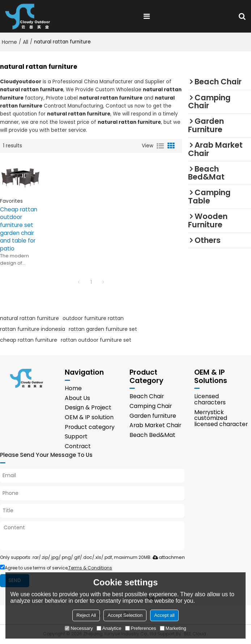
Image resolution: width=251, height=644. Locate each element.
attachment (168, 558)
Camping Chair (151, 406)
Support (76, 437)
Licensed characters (210, 400)
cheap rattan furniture (29, 340)
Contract (78, 447)
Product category (90, 427)
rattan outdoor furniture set (96, 340)
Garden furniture (153, 416)
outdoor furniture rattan (93, 319)
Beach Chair (147, 397)
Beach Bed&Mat (152, 435)
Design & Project (88, 408)
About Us (77, 398)
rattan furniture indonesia (33, 329)
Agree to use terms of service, (56, 569)
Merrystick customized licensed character (221, 418)
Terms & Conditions (90, 569)
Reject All (86, 615)
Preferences (141, 628)
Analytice (109, 628)
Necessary (79, 628)
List (160, 146)
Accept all (164, 615)
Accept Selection (125, 615)
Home (9, 42)
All (25, 42)
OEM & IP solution (89, 418)
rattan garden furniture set (103, 329)
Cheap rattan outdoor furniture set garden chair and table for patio (19, 229)
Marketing (173, 628)
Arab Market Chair (155, 426)
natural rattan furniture (29, 319)
